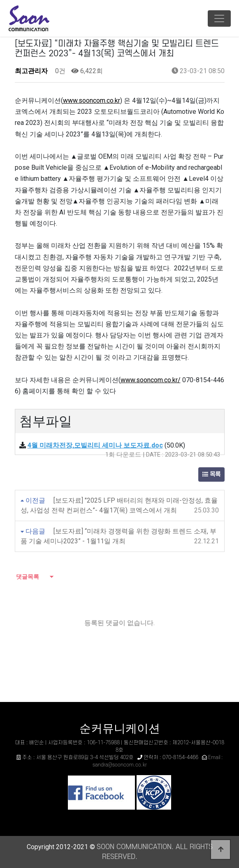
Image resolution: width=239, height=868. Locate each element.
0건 (59, 71)
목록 (211, 474)
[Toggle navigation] (219, 18)
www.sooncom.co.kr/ (151, 380)
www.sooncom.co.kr (92, 100)
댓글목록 (27, 577)
